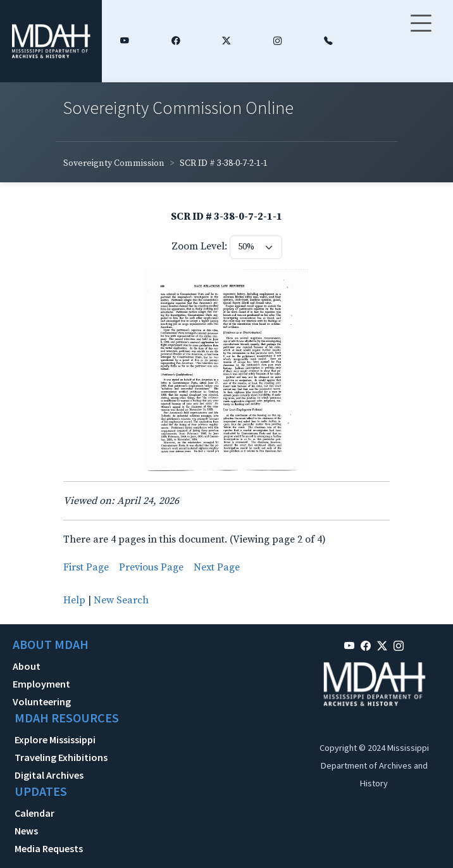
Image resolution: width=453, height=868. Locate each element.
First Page (86, 567)
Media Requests (49, 848)
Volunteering (42, 701)
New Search (121, 600)
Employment (41, 684)
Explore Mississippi (55, 739)
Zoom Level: (199, 246)
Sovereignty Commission (114, 163)
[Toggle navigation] (421, 31)
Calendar (34, 813)
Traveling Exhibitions (61, 757)
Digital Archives (49, 775)
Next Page (217, 567)
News (26, 831)
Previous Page (151, 567)
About (27, 666)
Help (74, 600)
